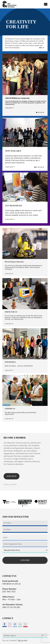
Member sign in (10, 635)
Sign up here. (23, 640)
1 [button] (23, 506)
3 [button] (27, 506)
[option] (9, 502)
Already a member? (10, 484)
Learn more (9, 108)
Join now (12, 476)
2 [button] (25, 506)
